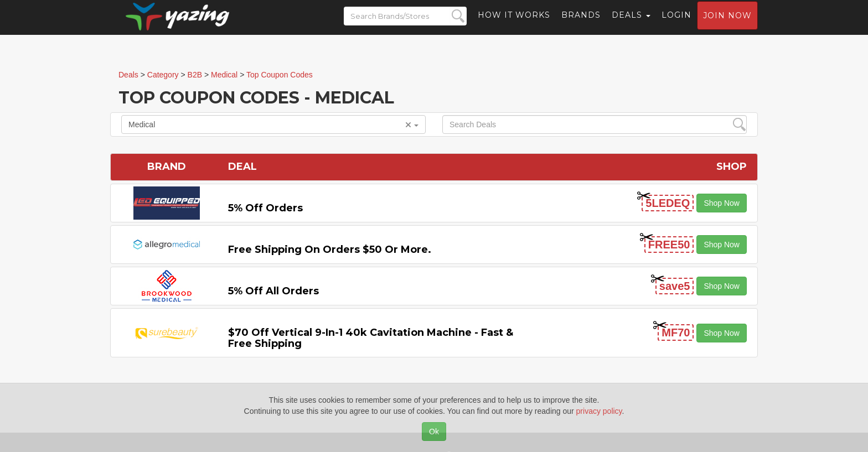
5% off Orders (265, 208)
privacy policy (599, 411)
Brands (581, 25)
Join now (727, 25)
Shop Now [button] (722, 203)
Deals (631, 25)
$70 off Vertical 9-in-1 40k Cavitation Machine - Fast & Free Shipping (371, 338)
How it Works (514, 25)
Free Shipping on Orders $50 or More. (330, 250)
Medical (273, 124)
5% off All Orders (273, 291)
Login (676, 25)
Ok (434, 432)
